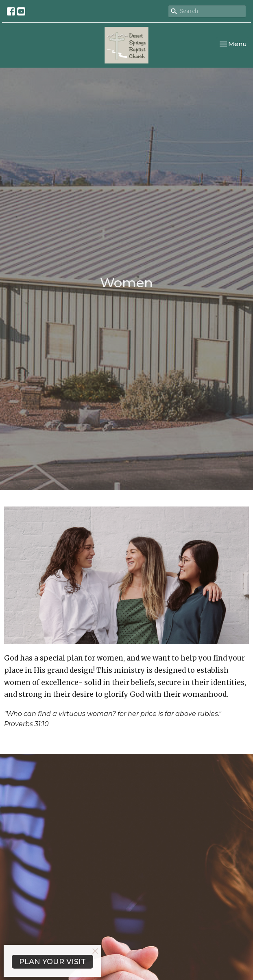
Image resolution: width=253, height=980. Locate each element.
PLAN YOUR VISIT (52, 962)
